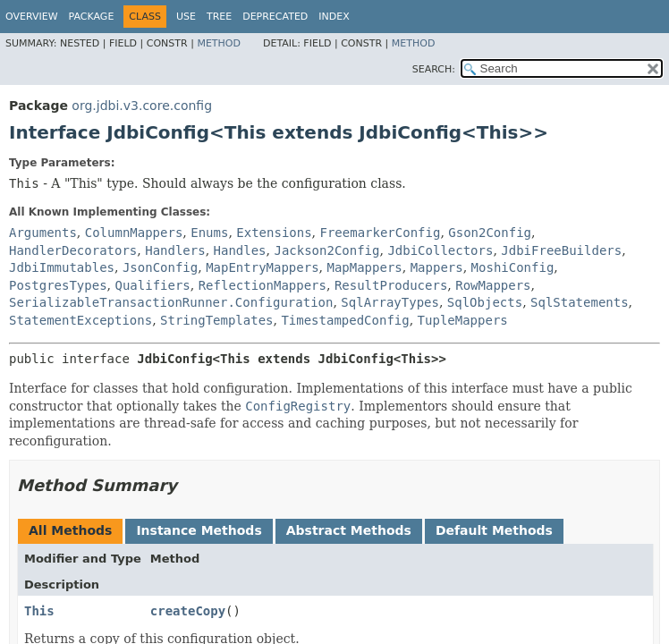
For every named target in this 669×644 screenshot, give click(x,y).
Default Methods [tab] (494, 530)
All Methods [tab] (70, 530)
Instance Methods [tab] (199, 530)
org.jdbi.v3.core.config (142, 106)
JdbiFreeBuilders (561, 250)
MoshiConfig (513, 267)
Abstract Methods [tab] (349, 530)
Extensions (274, 233)
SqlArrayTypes (390, 302)
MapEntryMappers (262, 267)
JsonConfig (160, 267)
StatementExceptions (80, 320)
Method (219, 43)
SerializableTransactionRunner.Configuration (171, 302)
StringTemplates (216, 320)
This (39, 611)
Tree (219, 17)
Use (186, 17)
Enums (209, 233)
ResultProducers (391, 285)
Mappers (437, 267)
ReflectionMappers (263, 285)
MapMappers (364, 267)
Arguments (43, 233)
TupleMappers (463, 320)
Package (92, 17)
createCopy (188, 611)
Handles (240, 250)
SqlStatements (580, 302)
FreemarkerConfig (381, 233)
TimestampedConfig (345, 320)
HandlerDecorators (73, 250)
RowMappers (493, 285)
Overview (32, 17)
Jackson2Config (326, 250)
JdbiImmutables (62, 267)
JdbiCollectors (440, 250)
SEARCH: (434, 69)
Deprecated (275, 17)
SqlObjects (485, 302)
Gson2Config (490, 233)
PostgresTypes (58, 285)
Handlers (175, 250)
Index (334, 17)
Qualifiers (152, 285)
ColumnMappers (134, 233)
